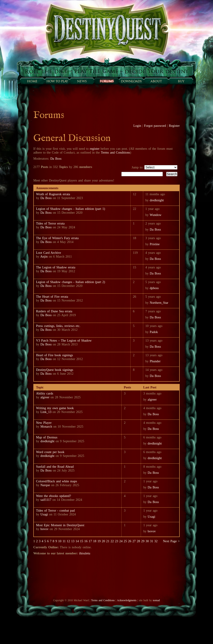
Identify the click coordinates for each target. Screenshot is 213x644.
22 (112, 541)
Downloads (131, 81)
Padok (154, 332)
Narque (45, 485)
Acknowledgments (127, 600)
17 (90, 541)
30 (147, 541)
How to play (57, 81)
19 (99, 541)
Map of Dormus (47, 437)
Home (32, 81)
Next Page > (171, 541)
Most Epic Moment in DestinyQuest (60, 525)
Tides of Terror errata (50, 223)
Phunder (155, 361)
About (156, 81)
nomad (156, 600)
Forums (106, 81)
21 (108, 541)
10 (60, 541)
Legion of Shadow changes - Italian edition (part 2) (70, 282)
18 (95, 541)
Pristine (155, 244)
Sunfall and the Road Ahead (55, 467)
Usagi (44, 514)
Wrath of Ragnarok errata (53, 194)
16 (86, 541)
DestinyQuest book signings (55, 370)
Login (137, 126)
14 (77, 541)
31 (152, 541)
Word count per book (50, 452)
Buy (181, 81)
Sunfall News (82, 81)
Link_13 (46, 412)
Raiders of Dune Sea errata (54, 311)
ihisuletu (85, 553)
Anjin (44, 256)
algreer (45, 397)
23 (116, 541)
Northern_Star (159, 303)
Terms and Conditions (116, 152)
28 (138, 541)
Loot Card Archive (49, 253)
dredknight (157, 200)
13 (73, 541)
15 (82, 541)
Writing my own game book (55, 408)
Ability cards (45, 393)
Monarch (46, 426)
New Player (44, 423)
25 (125, 541)
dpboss (154, 288)
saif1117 (46, 500)
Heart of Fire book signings (54, 355)
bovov (44, 529)
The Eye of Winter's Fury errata (57, 238)
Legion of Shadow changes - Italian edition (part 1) (70, 209)
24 (121, 541)
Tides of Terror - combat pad (55, 510)
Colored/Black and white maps (57, 481)
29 (143, 541)
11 (64, 541)
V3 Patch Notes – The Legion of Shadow (64, 340)
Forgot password (155, 126)
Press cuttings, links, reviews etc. (58, 326)
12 (68, 541)
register (95, 149)
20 (103, 541)
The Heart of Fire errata (52, 297)
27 (134, 541)
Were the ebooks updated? (53, 496)
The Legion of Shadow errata (56, 267)
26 (130, 541)
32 (156, 541)
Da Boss (56, 159)
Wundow (156, 215)
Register (174, 126)
